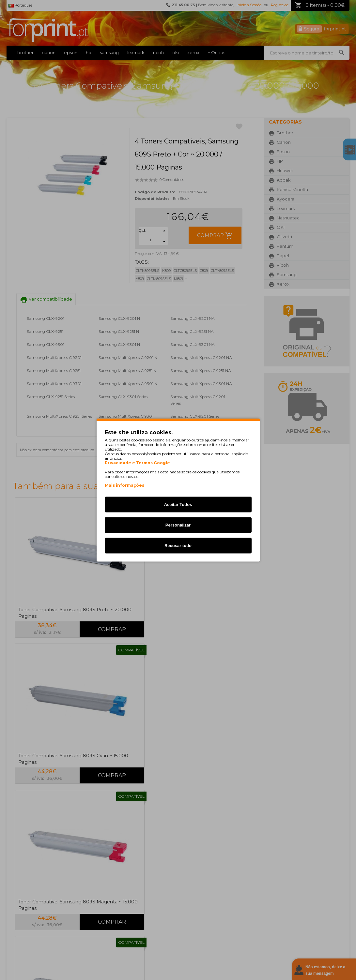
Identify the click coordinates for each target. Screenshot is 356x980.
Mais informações (124, 485)
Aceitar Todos (178, 505)
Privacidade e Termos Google (137, 463)
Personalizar (178, 525)
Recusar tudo (178, 546)
